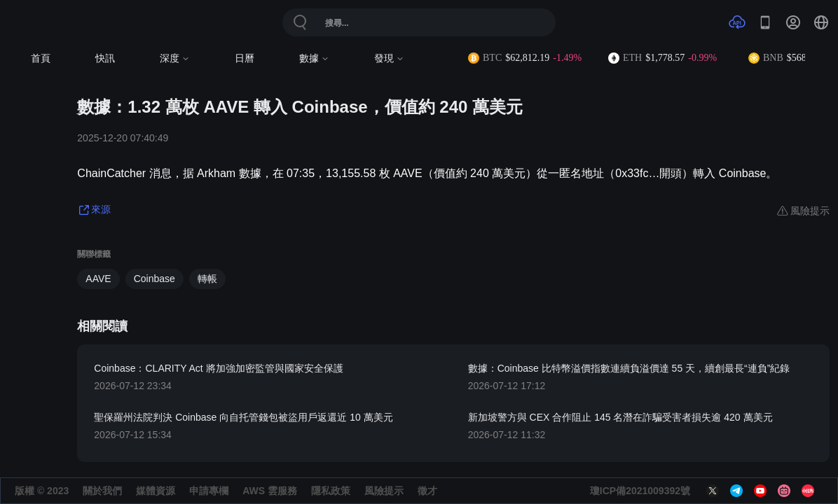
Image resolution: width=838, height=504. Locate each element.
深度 (175, 58)
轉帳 (207, 279)
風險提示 (384, 491)
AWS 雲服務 (270, 491)
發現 (389, 58)
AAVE (98, 279)
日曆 (245, 58)
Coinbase (154, 279)
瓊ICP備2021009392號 (640, 491)
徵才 (427, 491)
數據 (314, 58)
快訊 (105, 58)
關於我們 (102, 491)
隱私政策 (331, 491)
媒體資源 (156, 491)
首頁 (41, 58)
